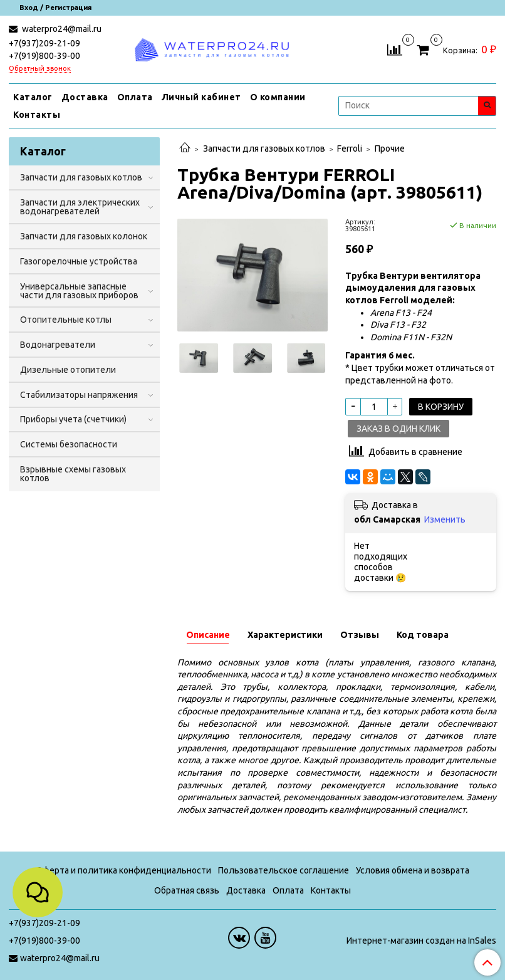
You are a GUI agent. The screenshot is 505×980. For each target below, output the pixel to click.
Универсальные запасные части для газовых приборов (79, 291)
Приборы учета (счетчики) (73, 419)
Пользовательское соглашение (284, 870)
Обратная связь (187, 890)
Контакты (37, 115)
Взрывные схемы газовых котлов (73, 474)
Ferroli (350, 149)
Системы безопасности (69, 444)
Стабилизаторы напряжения (79, 395)
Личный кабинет (201, 97)
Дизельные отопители (68, 370)
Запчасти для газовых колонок (84, 236)
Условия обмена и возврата (413, 870)
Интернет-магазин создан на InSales (421, 941)
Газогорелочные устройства (79, 261)
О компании (278, 97)
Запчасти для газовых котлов (264, 149)
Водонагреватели (58, 345)
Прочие (390, 149)
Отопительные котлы (66, 320)
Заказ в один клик (398, 429)
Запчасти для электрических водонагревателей (80, 207)
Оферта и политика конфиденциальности (123, 870)
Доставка (85, 97)
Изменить (445, 519)
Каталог (33, 97)
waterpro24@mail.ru (61, 29)
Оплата (135, 97)
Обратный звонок (40, 69)
